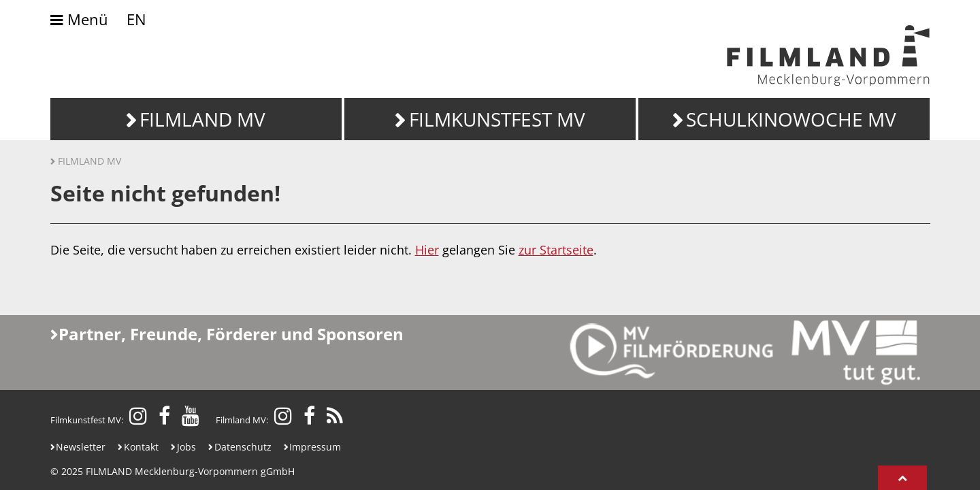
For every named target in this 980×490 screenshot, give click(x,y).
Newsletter (81, 447)
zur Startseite (556, 250)
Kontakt (141, 447)
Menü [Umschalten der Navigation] (79, 20)
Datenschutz (243, 447)
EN (136, 19)
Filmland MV (89, 161)
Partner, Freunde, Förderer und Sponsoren (231, 334)
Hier (427, 250)
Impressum (315, 447)
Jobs (186, 447)
